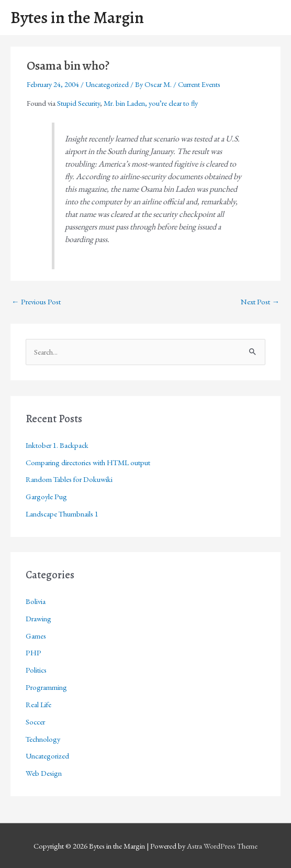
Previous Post (36, 301)
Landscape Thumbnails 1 (62, 514)
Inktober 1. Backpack (57, 445)
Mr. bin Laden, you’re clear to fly (151, 103)
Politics (36, 670)
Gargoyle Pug (46, 496)
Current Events (199, 84)
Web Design (44, 773)
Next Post (260, 301)
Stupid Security (79, 103)
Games (36, 636)
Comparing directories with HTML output (88, 462)
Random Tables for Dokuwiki (69, 479)
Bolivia (36, 601)
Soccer (35, 722)
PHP (33, 652)
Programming (46, 687)
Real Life (38, 704)
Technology (43, 739)
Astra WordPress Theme (222, 846)
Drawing (38, 618)
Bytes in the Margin (77, 18)
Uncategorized (107, 84)
